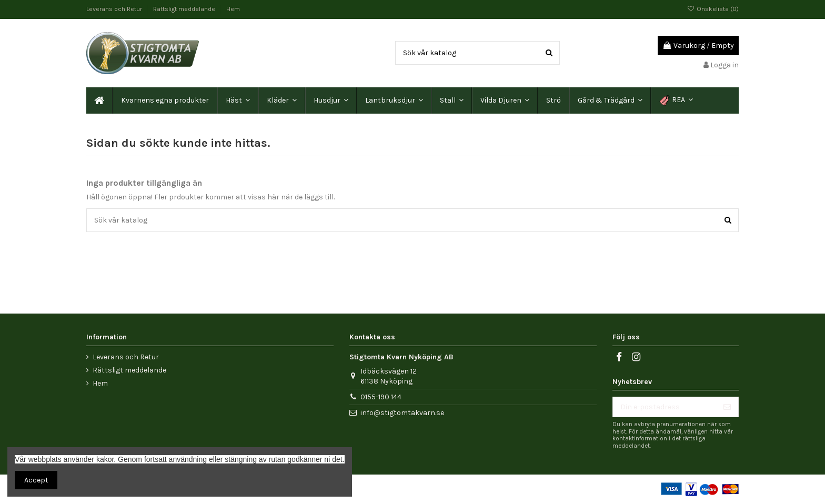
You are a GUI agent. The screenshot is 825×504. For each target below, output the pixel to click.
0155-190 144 (381, 397)
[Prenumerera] (727, 407)
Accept (36, 480)
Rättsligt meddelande (185, 9)
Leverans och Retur (115, 9)
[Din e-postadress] (665, 407)
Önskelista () (713, 9)
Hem (233, 9)
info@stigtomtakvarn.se (402, 413)
